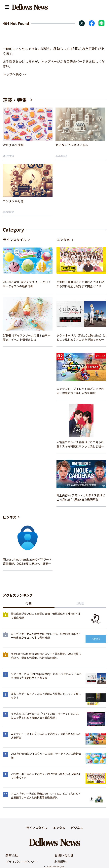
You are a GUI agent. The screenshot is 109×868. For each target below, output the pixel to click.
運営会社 (12, 855)
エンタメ (63, 240)
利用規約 (61, 862)
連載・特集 (15, 100)
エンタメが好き (13, 201)
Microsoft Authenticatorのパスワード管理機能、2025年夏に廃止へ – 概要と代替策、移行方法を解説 (27, 562)
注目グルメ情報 (13, 145)
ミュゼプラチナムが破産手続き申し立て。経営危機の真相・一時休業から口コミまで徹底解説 (46, 636)
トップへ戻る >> (15, 74)
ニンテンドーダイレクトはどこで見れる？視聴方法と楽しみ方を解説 (80, 391)
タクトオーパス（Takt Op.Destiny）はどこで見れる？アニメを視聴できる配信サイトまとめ (81, 338)
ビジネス (10, 517)
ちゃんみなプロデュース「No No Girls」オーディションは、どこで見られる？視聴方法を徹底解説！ (46, 716)
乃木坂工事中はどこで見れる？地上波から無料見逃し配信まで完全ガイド (80, 284)
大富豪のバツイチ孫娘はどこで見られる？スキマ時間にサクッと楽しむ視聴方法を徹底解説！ (80, 444)
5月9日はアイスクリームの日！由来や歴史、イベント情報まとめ (27, 337)
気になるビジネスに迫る (72, 145)
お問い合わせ (64, 855)
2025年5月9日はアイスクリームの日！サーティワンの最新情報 (27, 284)
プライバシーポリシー (21, 862)
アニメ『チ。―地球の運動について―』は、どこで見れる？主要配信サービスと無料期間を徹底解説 (46, 796)
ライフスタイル (15, 240)
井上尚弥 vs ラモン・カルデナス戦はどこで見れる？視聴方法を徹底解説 (81, 497)
